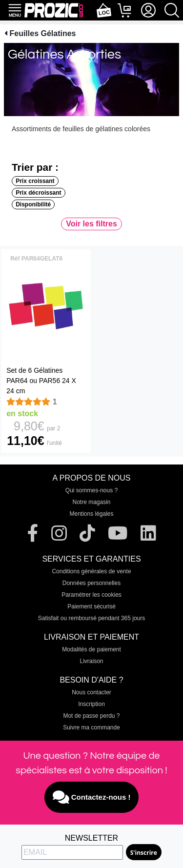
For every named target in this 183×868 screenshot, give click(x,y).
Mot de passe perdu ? (91, 716)
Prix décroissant (38, 193)
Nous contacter (91, 692)
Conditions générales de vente (91, 571)
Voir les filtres (91, 224)
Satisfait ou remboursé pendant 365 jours (91, 618)
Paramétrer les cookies (91, 595)
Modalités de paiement (91, 649)
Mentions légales (91, 514)
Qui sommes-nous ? (91, 490)
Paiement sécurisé (91, 606)
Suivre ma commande (91, 727)
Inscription (91, 704)
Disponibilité (33, 204)
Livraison (91, 661)
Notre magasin (91, 502)
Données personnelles (91, 583)
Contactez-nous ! (92, 797)
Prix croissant (35, 181)
